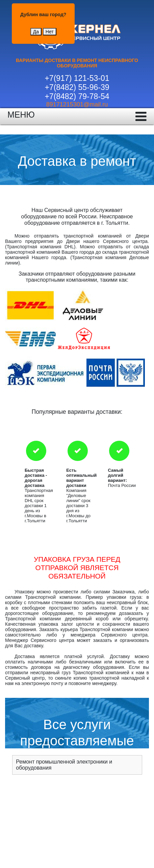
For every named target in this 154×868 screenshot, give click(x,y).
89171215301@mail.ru (77, 104)
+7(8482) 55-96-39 (77, 87)
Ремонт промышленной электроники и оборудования (64, 765)
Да (36, 32)
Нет (50, 32)
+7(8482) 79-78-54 (77, 96)
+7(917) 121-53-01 (77, 78)
